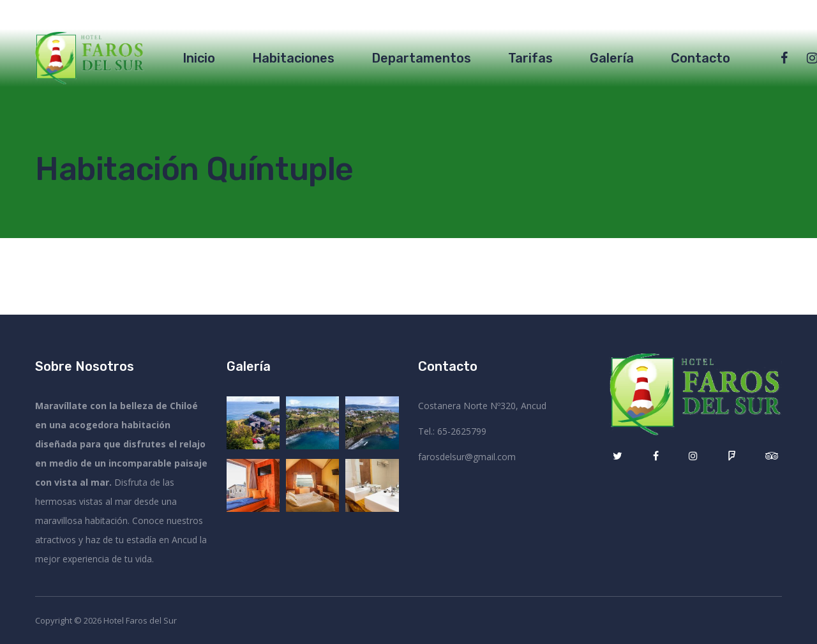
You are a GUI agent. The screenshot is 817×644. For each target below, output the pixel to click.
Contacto (701, 58)
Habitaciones (293, 58)
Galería (612, 58)
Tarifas (530, 58)
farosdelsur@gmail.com (467, 457)
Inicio (199, 58)
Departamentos (421, 58)
